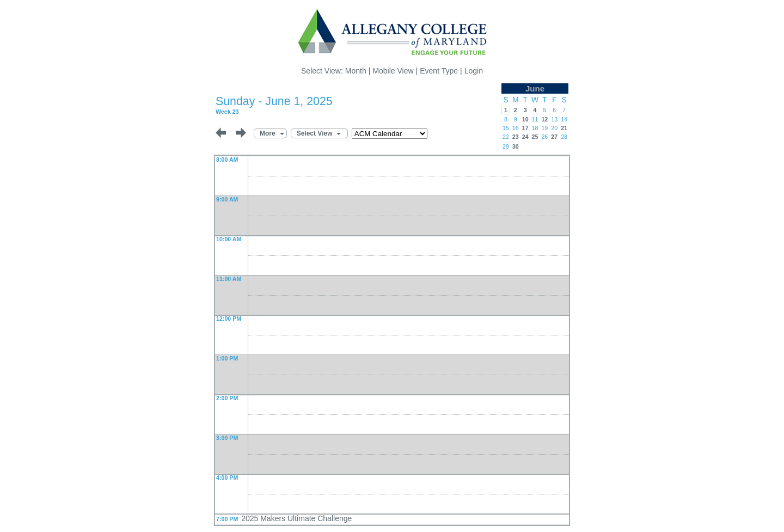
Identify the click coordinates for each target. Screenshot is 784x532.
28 (564, 137)
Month (356, 71)
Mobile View (393, 71)
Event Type (439, 71)
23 (516, 137)
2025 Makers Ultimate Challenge (296, 518)
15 (506, 128)
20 (554, 128)
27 (554, 137)
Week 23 (227, 112)
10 (525, 119)
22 (506, 137)
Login (474, 71)
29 (506, 146)
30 (516, 146)
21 (564, 128)
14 (564, 119)
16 (516, 128)
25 (535, 137)
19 (544, 128)
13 (554, 119)
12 (544, 119)
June (535, 88)
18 (535, 128)
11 (535, 119)
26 (544, 137)
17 (525, 128)
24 (525, 137)
